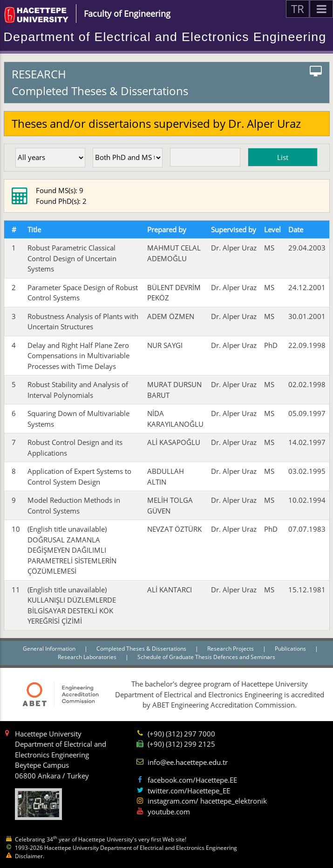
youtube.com (169, 812)
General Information (50, 649)
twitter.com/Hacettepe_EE (189, 791)
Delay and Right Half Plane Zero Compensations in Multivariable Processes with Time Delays (78, 356)
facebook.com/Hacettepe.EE (192, 780)
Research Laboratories (88, 657)
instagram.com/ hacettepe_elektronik (207, 801)
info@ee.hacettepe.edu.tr (188, 762)
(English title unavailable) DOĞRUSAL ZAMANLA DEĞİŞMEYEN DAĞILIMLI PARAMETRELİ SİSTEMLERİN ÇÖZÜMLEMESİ (72, 550)
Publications (291, 649)
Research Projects (231, 649)
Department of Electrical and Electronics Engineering (165, 37)
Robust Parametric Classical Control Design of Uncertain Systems (72, 258)
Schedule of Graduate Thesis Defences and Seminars (206, 657)
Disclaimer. (30, 856)
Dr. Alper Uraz (234, 248)
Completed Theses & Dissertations (142, 649)
